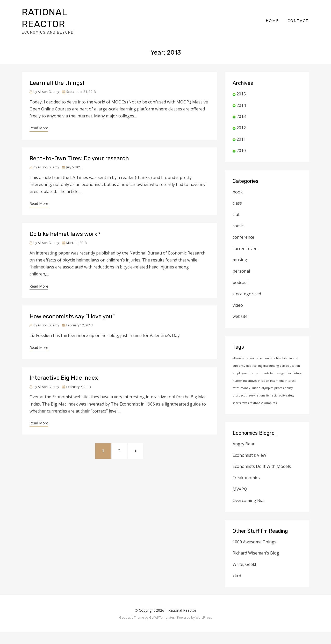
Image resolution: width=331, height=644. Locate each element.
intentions (277, 384)
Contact (299, 22)
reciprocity (278, 399)
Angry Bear (244, 447)
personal (241, 275)
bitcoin (287, 362)
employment (242, 377)
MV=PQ (240, 493)
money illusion (250, 392)
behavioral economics (260, 362)
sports (237, 407)
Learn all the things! (57, 87)
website (240, 320)
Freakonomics (246, 481)
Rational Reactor (182, 614)
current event (246, 252)
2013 (241, 120)
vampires (270, 407)
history (297, 377)
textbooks (256, 407)
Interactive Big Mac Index (64, 381)
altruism (238, 362)
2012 (241, 131)
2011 (241, 143)
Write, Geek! (244, 568)
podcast (240, 286)
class (237, 207)
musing (240, 263)
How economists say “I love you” (72, 320)
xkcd (237, 579)
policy (289, 392)
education (293, 369)
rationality (262, 399)
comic (238, 229)
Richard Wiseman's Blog (256, 557)
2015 (241, 98)
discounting (271, 369)
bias (279, 362)
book (238, 195)
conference (243, 241)
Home (273, 22)
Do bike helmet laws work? (65, 237)
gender (286, 377)
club (237, 218)
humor (237, 384)
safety (290, 399)
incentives (250, 384)
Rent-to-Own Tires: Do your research (79, 162)
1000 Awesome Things (254, 545)
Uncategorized (247, 297)
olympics (267, 392)
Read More (39, 132)
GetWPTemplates (162, 621)
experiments (260, 377)
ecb (282, 369)
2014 (241, 109)
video (238, 309)
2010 (241, 154)
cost (296, 362)
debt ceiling (254, 369)
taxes (245, 407)
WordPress (204, 621)
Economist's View (249, 459)
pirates (279, 392)
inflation (264, 384)
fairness (275, 377)
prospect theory (244, 399)
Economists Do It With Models (262, 470)
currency (239, 369)
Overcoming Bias (249, 504)
